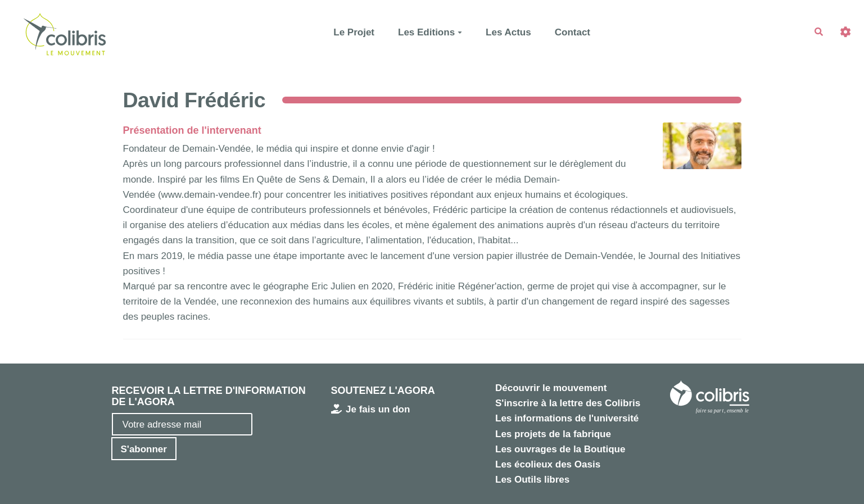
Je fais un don (371, 409)
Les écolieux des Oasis (548, 464)
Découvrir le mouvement (551, 388)
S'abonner (144, 449)
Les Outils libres (532, 480)
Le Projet (354, 32)
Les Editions (430, 32)
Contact (573, 32)
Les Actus (508, 32)
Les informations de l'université (567, 418)
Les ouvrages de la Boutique (560, 449)
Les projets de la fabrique (553, 434)
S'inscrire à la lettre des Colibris (568, 403)
